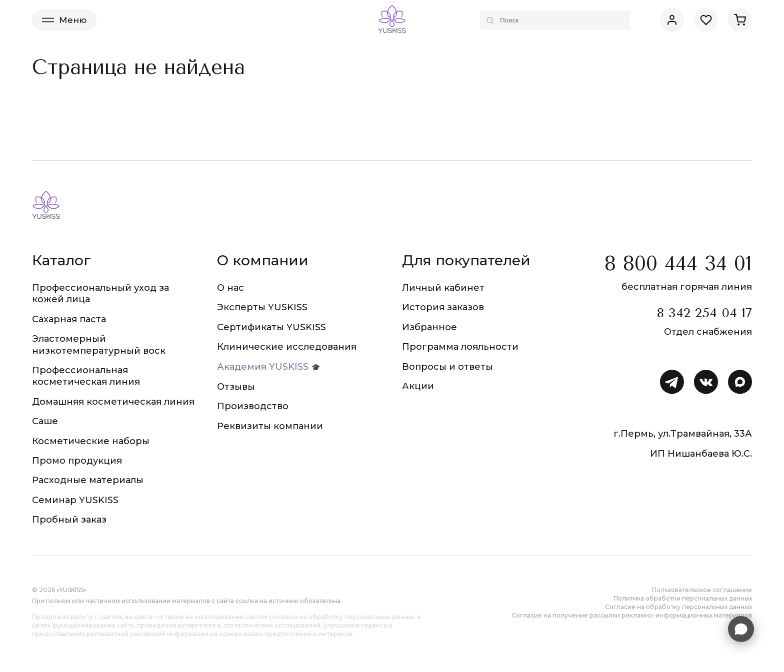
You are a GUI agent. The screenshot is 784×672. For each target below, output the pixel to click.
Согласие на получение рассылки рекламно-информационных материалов (632, 615)
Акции (418, 386)
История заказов (443, 307)
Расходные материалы (88, 480)
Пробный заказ (69, 520)
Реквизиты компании (270, 426)
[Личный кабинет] (672, 20)
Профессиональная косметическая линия (86, 376)
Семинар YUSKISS (75, 500)
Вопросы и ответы (447, 367)
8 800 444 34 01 (678, 264)
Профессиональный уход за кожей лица (100, 294)
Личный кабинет (443, 288)
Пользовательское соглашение (702, 590)
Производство (253, 406)
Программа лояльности (460, 347)
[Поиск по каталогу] (555, 20)
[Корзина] (740, 20)
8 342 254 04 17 (704, 313)
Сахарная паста (69, 319)
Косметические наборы (91, 441)
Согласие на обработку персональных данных (678, 607)
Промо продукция (77, 461)
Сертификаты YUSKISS (271, 327)
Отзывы (236, 387)
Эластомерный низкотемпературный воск (99, 344)
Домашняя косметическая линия (113, 402)
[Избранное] (706, 20)
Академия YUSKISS (263, 367)
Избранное (429, 327)
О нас (230, 288)
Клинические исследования (287, 347)
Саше (45, 421)
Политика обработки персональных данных (683, 598)
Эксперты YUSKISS (262, 307)
